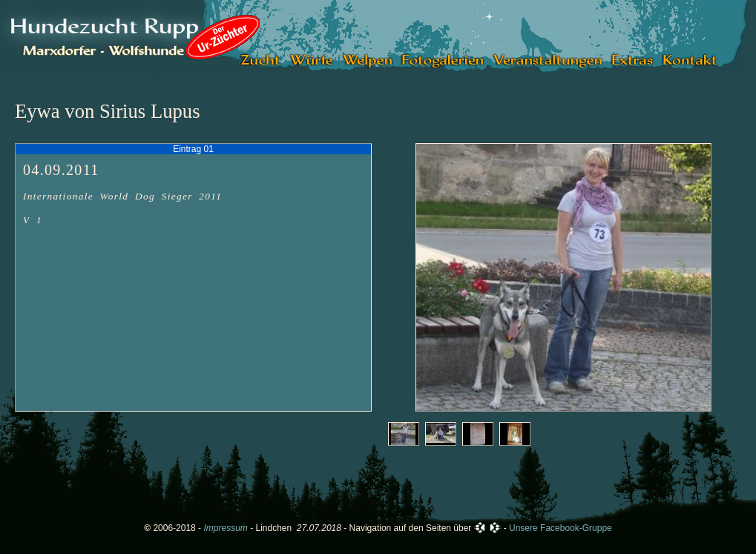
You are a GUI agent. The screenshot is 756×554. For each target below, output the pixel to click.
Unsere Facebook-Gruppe (561, 528)
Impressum (225, 528)
